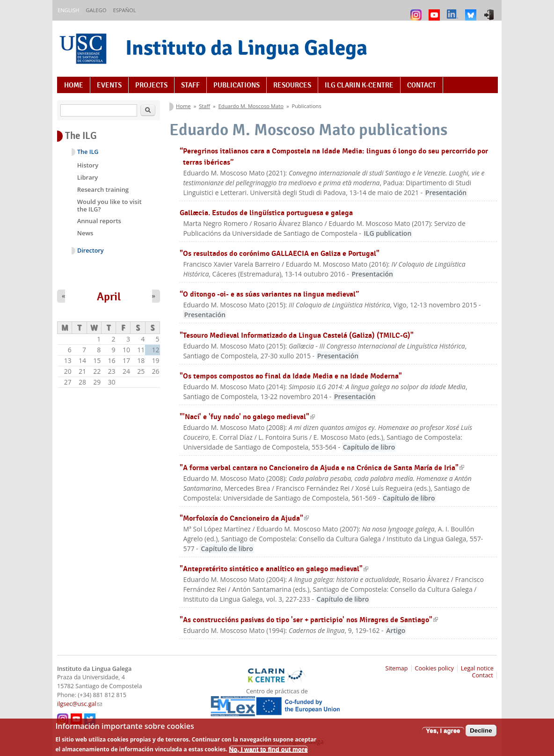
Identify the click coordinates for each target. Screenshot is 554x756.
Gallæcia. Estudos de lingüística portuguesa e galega (266, 213)
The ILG (88, 152)
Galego (96, 10)
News (85, 233)
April (109, 297)
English (68, 10)
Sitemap (397, 668)
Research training (103, 189)
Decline (481, 734)
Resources (292, 85)
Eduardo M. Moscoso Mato (251, 106)
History (88, 165)
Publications (237, 85)
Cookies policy (434, 668)
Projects (151, 85)
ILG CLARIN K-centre (359, 85)
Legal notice (477, 668)
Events (109, 85)
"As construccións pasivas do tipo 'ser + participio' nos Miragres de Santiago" (309, 620)
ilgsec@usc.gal (80, 704)
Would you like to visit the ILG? (109, 205)
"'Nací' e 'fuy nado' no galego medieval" (247, 417)
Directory (91, 251)
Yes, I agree (443, 734)
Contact (422, 85)
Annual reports (99, 221)
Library (88, 177)
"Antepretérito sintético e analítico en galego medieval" (274, 569)
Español (124, 10)
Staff (190, 85)
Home (74, 85)
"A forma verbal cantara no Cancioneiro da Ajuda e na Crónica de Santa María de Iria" (322, 468)
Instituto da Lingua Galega (246, 47)
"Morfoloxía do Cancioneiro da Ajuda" (244, 518)
